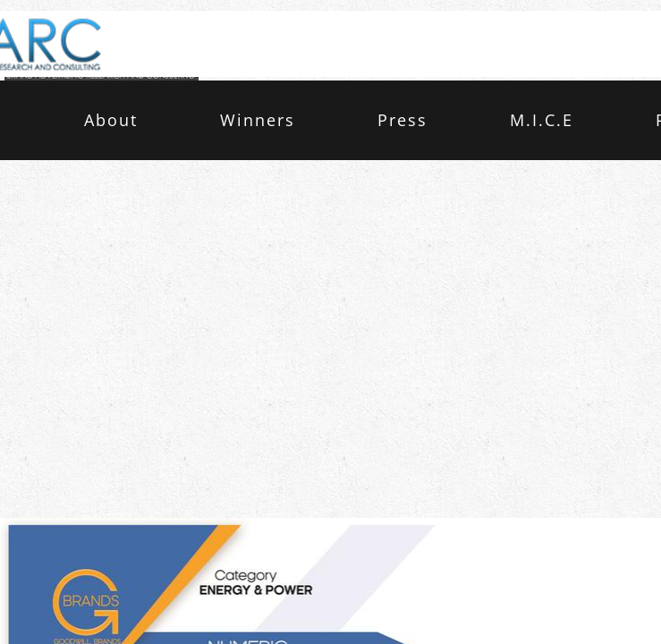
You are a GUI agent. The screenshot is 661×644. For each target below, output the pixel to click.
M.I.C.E (542, 120)
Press (403, 120)
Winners (258, 120)
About (111, 120)
